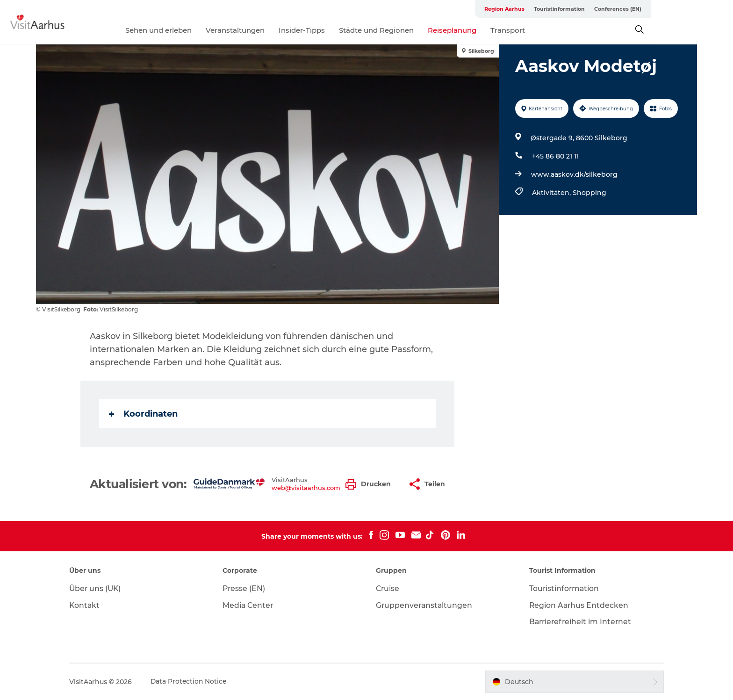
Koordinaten (144, 414)
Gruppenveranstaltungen (425, 605)
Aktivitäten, (552, 193)
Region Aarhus (559, 9)
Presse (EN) (248, 588)
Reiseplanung (494, 30)
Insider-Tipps (343, 30)
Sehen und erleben (200, 30)
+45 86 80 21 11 (555, 156)
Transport (549, 30)
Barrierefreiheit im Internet (578, 622)
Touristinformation (614, 9)
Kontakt (92, 605)
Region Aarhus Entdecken (576, 605)
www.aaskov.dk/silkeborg (574, 174)
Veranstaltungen (277, 30)
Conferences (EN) (672, 9)
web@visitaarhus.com (306, 488)
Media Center (252, 605)
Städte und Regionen (418, 30)
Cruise (388, 588)
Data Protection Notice (197, 682)
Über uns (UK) (103, 588)
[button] (371, 484)
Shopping (589, 193)
